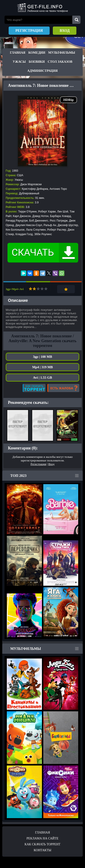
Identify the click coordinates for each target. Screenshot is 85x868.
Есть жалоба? (63, 388)
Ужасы (19, 62)
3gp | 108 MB (42, 357)
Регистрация (29, 30)
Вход (65, 30)
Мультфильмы (62, 53)
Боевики (37, 62)
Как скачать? (34, 388)
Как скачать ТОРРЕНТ (42, 844)
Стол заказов (60, 62)
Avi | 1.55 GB (43, 378)
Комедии (37, 53)
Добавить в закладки (66, 289)
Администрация (43, 71)
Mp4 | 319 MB (42, 367)
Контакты (42, 850)
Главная (18, 53)
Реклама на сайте (42, 838)
